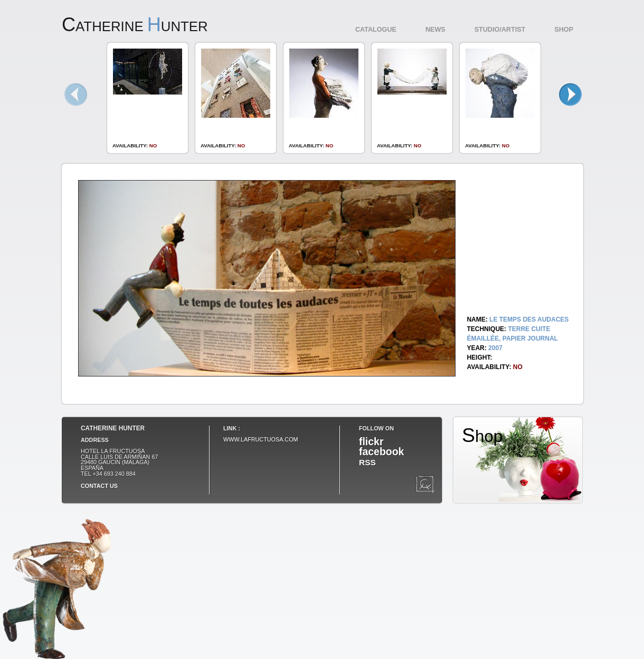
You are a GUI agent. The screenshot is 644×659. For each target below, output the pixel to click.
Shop (564, 30)
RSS (367, 462)
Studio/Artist (500, 30)
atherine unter (135, 26)
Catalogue (376, 30)
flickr (371, 441)
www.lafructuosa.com (261, 439)
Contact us (99, 486)
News (435, 30)
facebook (381, 451)
